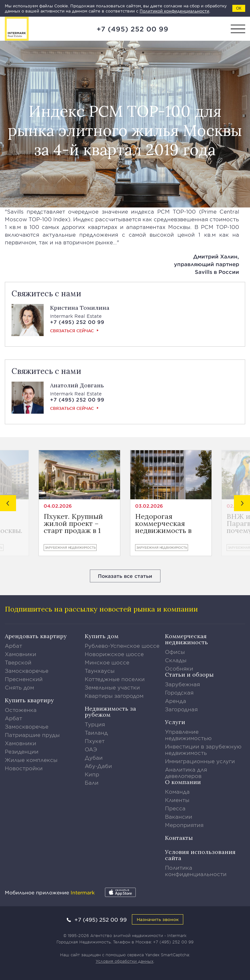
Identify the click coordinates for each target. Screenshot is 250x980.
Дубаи (94, 757)
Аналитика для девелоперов (186, 773)
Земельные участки (112, 687)
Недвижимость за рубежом (110, 712)
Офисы (175, 652)
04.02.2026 (58, 506)
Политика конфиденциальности (196, 871)
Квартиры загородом (114, 696)
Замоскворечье (27, 671)
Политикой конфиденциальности (174, 11)
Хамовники (21, 654)
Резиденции (22, 751)
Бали (92, 782)
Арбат (13, 646)
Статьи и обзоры (189, 675)
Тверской (18, 662)
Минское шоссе (107, 662)
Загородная (181, 709)
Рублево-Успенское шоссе (122, 646)
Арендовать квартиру (36, 636)
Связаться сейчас (72, 331)
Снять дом (19, 687)
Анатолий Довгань (77, 385)
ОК (239, 8)
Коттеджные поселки (115, 679)
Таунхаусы (100, 671)
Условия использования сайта (200, 855)
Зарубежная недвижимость (70, 547)
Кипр (92, 774)
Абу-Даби (98, 766)
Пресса (175, 808)
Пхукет (95, 741)
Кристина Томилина (80, 308)
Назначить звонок (158, 919)
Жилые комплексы (31, 760)
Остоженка (21, 710)
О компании (183, 782)
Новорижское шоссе (114, 654)
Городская (179, 692)
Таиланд (96, 732)
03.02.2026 (149, 506)
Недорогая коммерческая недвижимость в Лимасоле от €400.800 (163, 523)
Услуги (175, 722)
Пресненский (24, 679)
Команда (177, 791)
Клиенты (177, 800)
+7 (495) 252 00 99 (133, 29)
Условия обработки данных (125, 961)
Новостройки (24, 768)
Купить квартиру (29, 700)
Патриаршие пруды (32, 735)
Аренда (176, 701)
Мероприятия (184, 825)
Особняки (179, 668)
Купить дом (102, 636)
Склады (176, 660)
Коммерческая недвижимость (186, 639)
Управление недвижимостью (188, 735)
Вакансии (179, 816)
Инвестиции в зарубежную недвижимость (203, 749)
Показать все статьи (125, 576)
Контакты (179, 838)
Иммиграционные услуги (200, 761)
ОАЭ (91, 749)
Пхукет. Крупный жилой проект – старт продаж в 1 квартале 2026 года (77, 523)
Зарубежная (182, 684)
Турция (95, 724)
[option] (79, 503)
